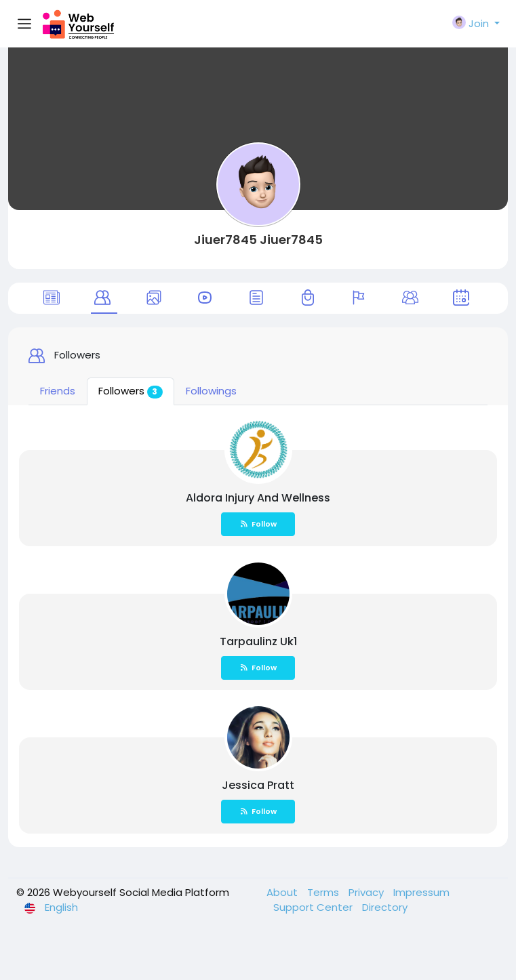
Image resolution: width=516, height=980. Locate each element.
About (283, 892)
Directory (385, 907)
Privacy (368, 892)
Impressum (421, 892)
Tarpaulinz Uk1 (258, 641)
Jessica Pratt (258, 785)
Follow (258, 524)
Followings (211, 391)
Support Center (314, 907)
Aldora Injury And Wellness (258, 498)
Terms (324, 892)
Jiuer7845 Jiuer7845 (258, 240)
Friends (58, 391)
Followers (131, 391)
